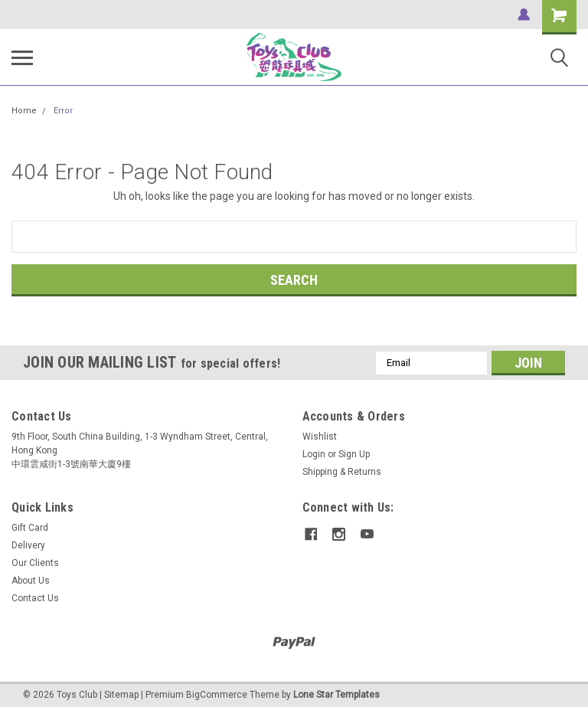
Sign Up (354, 454)
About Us (31, 581)
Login (314, 454)
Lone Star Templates (336, 695)
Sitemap (121, 695)
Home (24, 111)
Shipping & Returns (342, 472)
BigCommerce (217, 695)
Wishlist (320, 437)
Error (63, 111)
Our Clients (35, 563)
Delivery (28, 545)
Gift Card (30, 528)
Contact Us (35, 598)
